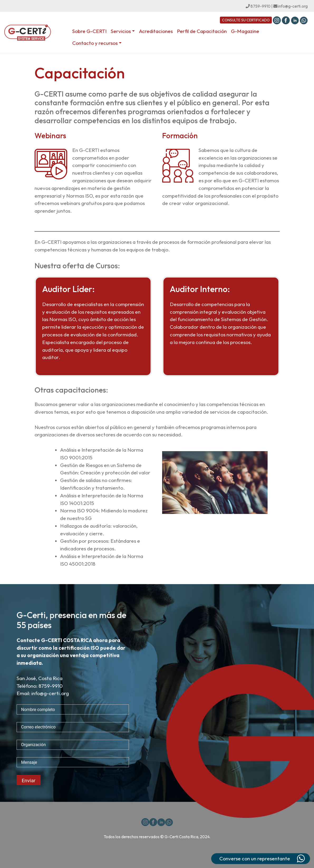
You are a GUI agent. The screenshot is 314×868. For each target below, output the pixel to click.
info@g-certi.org (291, 6)
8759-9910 (258, 6)
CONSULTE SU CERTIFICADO (246, 20)
